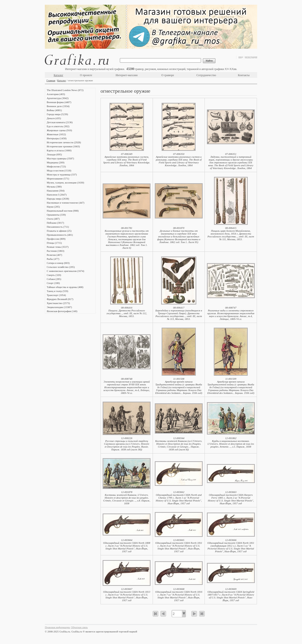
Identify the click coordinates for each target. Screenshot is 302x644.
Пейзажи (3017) (55, 223)
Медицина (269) (56, 162)
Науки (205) (53, 207)
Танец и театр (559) (57, 291)
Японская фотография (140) (62, 311)
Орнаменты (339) (56, 215)
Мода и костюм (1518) (59, 170)
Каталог (58, 75)
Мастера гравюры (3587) (60, 158)
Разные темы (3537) (58, 247)
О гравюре (168, 75)
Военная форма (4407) (59, 102)
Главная (51, 80)
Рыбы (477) (53, 259)
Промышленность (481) (60, 235)
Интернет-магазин (127, 75)
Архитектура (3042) (58, 98)
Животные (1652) (56, 134)
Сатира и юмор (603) (58, 263)
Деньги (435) (54, 118)
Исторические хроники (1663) (63, 146)
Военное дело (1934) (58, 106)
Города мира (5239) (57, 114)
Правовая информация (57, 627)
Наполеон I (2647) (57, 195)
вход (241, 57)
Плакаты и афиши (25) (59, 231)
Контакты (244, 75)
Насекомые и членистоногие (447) (65, 203)
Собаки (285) (54, 279)
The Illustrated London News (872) (65, 90)
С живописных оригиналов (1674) (65, 271)
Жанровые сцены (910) (59, 130)
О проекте (86, 75)
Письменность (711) (58, 227)
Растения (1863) (55, 251)
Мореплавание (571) (58, 178)
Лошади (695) (54, 154)
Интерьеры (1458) (57, 138)
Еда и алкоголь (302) (58, 126)
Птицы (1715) (54, 243)
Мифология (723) (56, 166)
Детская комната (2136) (60, 122)
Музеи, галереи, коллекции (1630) (65, 183)
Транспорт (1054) (56, 295)
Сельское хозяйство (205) (61, 267)
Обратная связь (79, 627)
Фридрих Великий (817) (60, 299)
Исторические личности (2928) (64, 142)
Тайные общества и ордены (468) (65, 287)
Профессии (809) (56, 239)
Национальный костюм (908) (63, 211)
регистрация (251, 57)
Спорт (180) (53, 283)
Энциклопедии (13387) (59, 307)
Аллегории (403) (56, 94)
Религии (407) (54, 255)
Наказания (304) (56, 191)
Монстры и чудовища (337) (62, 174)
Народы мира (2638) (58, 199)
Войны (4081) (54, 110)
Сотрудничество (206, 75)
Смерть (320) (54, 275)
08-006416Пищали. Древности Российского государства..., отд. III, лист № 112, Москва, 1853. (127, 312)
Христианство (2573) (58, 303)
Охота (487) (53, 219)
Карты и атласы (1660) (59, 150)
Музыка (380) (54, 187)
